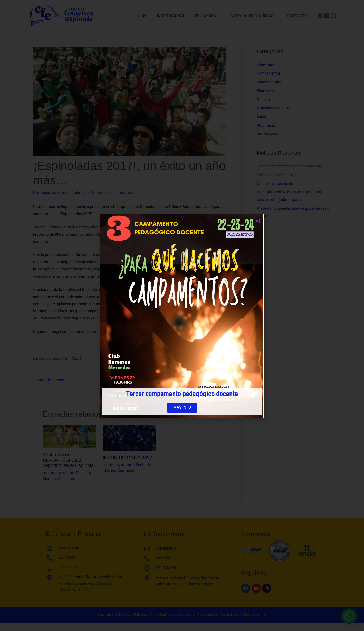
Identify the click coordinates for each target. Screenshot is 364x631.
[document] (182, 315)
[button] (257, 221)
